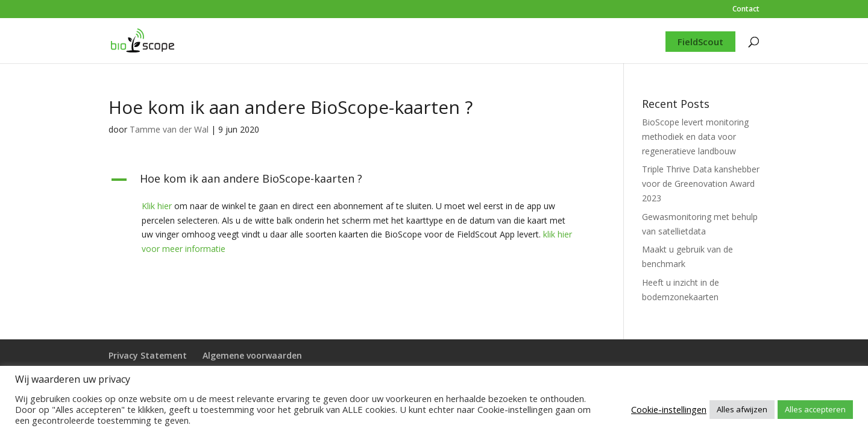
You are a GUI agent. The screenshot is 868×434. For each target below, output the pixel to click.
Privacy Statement (148, 355)
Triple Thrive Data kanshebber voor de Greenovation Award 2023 (701, 184)
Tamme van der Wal (169, 129)
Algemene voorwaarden (252, 355)
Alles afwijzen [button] (742, 409)
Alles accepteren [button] (815, 409)
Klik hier (157, 206)
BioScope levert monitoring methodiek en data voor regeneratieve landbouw (695, 137)
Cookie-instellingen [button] (669, 409)
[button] (348, 181)
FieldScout (700, 42)
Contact (746, 10)
